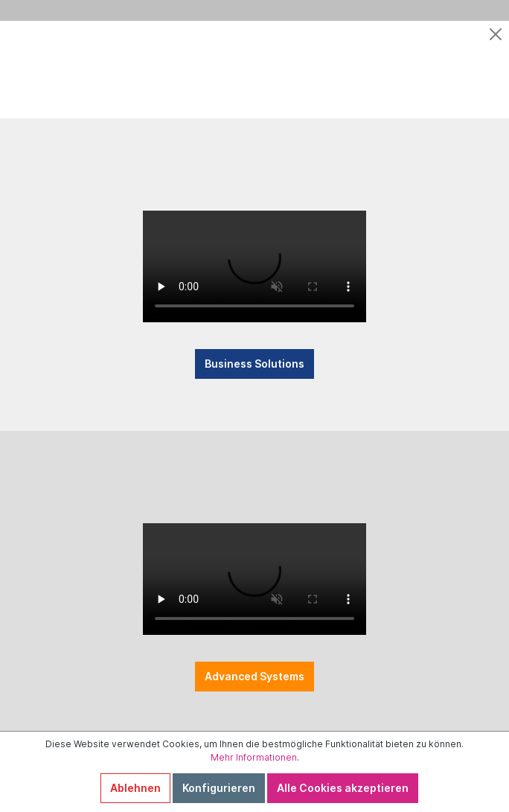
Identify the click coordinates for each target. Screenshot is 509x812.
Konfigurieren (219, 788)
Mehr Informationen (254, 757)
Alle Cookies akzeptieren (343, 788)
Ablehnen (135, 788)
